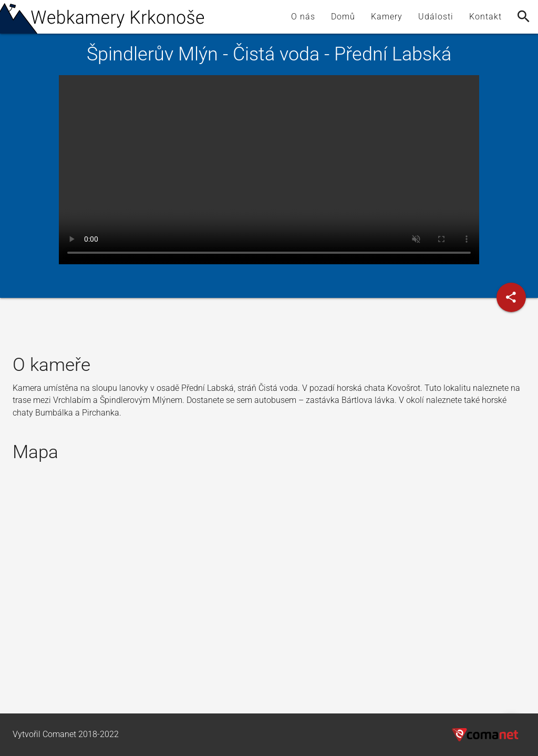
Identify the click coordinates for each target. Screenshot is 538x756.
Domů (343, 17)
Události (436, 17)
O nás (303, 17)
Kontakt (485, 17)
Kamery (387, 17)
